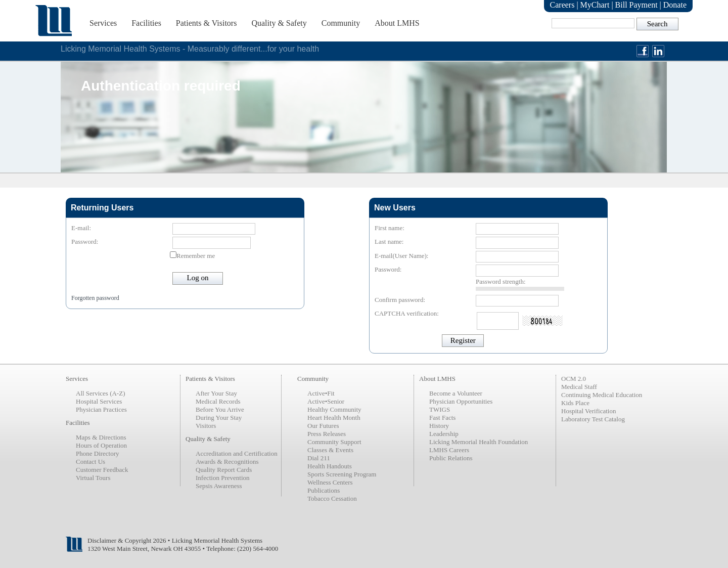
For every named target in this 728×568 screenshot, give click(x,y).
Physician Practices (101, 409)
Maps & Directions (101, 437)
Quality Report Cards (224, 470)
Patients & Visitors (207, 23)
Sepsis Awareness (219, 486)
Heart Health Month (334, 418)
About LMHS (397, 23)
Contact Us (90, 462)
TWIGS (440, 409)
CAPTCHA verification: (407, 313)
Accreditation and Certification (237, 453)
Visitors (206, 426)
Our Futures (323, 426)
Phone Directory (98, 453)
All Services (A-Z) (100, 393)
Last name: (389, 242)
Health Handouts (330, 466)
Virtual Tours (93, 478)
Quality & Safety (279, 23)
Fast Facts (442, 418)
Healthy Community (334, 409)
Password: (85, 242)
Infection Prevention (223, 478)
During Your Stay (219, 418)
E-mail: (81, 228)
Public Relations (451, 458)
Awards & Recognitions (227, 462)
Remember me (196, 256)
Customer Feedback (102, 470)
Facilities (146, 23)
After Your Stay (216, 393)
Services (103, 23)
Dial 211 (319, 458)
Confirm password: (400, 300)
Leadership (444, 434)
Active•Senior (326, 401)
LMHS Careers (449, 450)
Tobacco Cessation (332, 498)
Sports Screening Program (342, 474)
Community (341, 23)
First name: (390, 228)
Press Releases (327, 434)
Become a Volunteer (456, 393)
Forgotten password (95, 298)
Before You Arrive (220, 409)
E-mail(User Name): (401, 256)
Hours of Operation (101, 445)
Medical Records (218, 401)
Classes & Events (330, 450)
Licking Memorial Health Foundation (479, 442)
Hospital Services (99, 401)
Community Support (334, 442)
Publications (324, 490)
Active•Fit (321, 393)
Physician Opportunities (461, 401)
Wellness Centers (330, 482)
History (439, 426)
